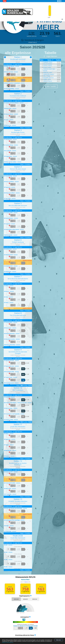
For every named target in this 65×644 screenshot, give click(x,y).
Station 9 (18, 350)
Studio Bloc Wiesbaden (18, 427)
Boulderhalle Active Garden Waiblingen (18, 464)
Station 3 (18, 130)
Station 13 (18, 499)
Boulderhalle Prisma (18, 132)
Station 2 (18, 94)
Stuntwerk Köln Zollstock (18, 96)
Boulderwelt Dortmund (18, 59)
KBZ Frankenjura (18, 390)
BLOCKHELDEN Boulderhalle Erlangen (18, 353)
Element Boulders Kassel (18, 169)
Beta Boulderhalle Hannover (18, 206)
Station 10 (18, 388)
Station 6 (18, 240)
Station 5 (18, 203)
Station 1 (18, 57)
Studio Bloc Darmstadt (18, 538)
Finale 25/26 (18, 536)
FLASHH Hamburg (18, 242)
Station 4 (18, 167)
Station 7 (18, 276)
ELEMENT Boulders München (18, 501)
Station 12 (18, 461)
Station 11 (18, 424)
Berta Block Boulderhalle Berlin (18, 279)
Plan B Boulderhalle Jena (18, 315)
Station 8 (18, 313)
